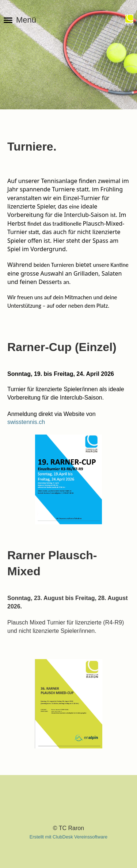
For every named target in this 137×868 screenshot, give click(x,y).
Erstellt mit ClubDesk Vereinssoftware (68, 837)
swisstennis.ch (26, 422)
